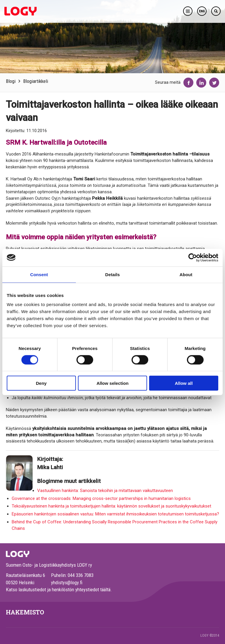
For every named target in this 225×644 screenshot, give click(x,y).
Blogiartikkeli (36, 81)
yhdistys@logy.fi (67, 582)
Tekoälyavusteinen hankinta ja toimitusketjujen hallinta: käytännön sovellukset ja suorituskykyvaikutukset (111, 506)
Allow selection (112, 383)
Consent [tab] (39, 274)
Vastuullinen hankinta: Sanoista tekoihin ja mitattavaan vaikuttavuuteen (105, 491)
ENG (202, 11)
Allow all (184, 383)
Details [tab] (112, 274)
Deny (41, 383)
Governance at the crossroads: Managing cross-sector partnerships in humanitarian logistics (101, 498)
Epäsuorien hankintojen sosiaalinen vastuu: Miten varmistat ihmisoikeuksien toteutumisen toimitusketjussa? (115, 514)
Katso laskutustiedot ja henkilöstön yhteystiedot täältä (58, 590)
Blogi (11, 81)
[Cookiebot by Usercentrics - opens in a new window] (193, 257)
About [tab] (186, 274)
